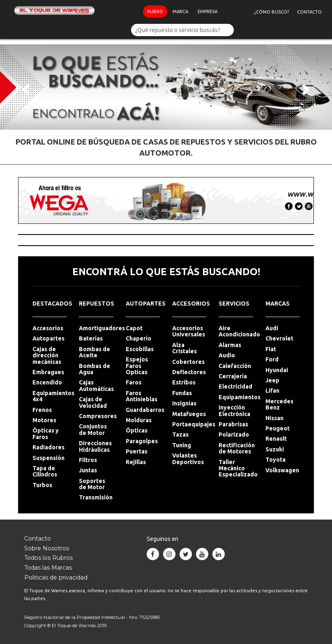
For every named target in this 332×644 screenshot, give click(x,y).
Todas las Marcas (48, 568)
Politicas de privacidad (56, 577)
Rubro (156, 16)
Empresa (208, 16)
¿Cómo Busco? (273, 16)
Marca (181, 16)
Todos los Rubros (48, 558)
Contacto (311, 16)
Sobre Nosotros (47, 548)
